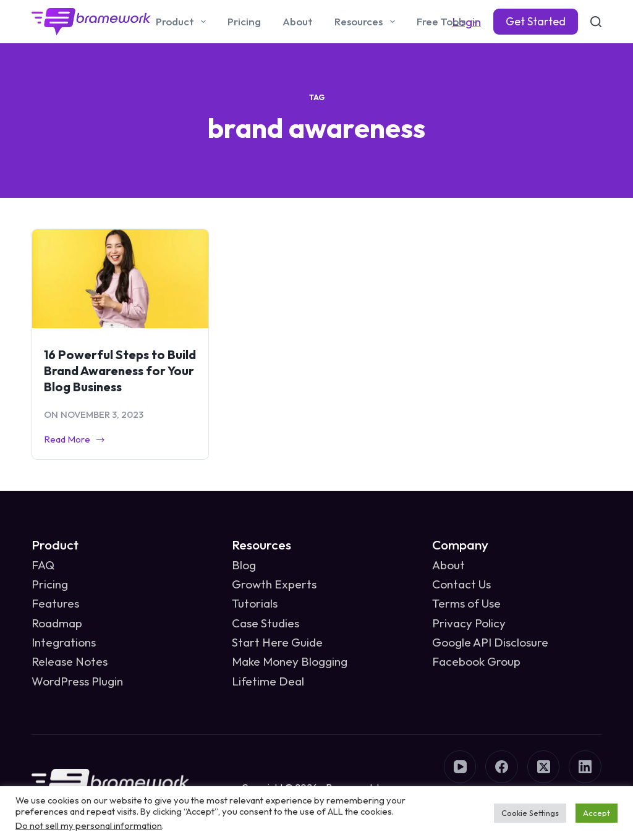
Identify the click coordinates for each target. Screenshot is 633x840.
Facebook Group (476, 661)
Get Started (536, 21)
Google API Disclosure (490, 642)
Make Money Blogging (290, 661)
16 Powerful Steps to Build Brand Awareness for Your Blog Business (120, 371)
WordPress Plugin (77, 681)
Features (55, 603)
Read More (75, 440)
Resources (367, 22)
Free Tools (449, 22)
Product (183, 22)
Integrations (64, 642)
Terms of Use (466, 603)
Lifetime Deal (268, 681)
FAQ (43, 565)
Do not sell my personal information (89, 825)
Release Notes (70, 661)
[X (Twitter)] (544, 767)
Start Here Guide (277, 642)
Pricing (244, 21)
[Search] (596, 22)
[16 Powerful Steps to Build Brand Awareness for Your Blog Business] (120, 279)
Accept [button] (597, 813)
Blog (244, 565)
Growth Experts (274, 584)
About (298, 21)
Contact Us (461, 584)
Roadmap (57, 623)
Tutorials (255, 603)
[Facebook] (502, 767)
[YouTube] (460, 767)
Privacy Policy (469, 623)
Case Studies (266, 623)
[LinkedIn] (585, 767)
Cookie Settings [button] (530, 813)
